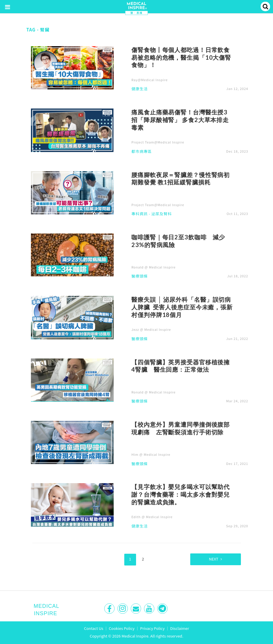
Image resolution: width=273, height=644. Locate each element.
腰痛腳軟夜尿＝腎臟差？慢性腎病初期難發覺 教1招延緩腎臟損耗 (181, 178)
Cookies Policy (122, 628)
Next (211, 559)
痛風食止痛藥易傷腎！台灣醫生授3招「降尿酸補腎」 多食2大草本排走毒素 (180, 120)
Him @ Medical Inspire (151, 454)
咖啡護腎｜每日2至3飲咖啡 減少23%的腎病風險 (178, 241)
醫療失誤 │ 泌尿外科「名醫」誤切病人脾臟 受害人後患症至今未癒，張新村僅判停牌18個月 (182, 307)
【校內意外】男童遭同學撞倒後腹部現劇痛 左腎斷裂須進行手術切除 (181, 428)
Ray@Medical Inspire (149, 80)
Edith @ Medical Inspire (152, 517)
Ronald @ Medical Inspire (153, 267)
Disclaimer (180, 628)
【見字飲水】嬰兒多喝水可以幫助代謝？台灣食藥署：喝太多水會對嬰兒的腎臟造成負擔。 (181, 494)
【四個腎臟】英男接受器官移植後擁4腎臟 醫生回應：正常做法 (181, 366)
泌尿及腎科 (162, 214)
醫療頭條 (139, 276)
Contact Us (94, 628)
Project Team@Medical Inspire (158, 142)
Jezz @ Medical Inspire (151, 329)
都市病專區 (142, 152)
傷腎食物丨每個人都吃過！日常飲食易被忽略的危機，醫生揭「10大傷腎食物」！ (181, 57)
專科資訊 (139, 214)
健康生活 (139, 89)
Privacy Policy (152, 628)
